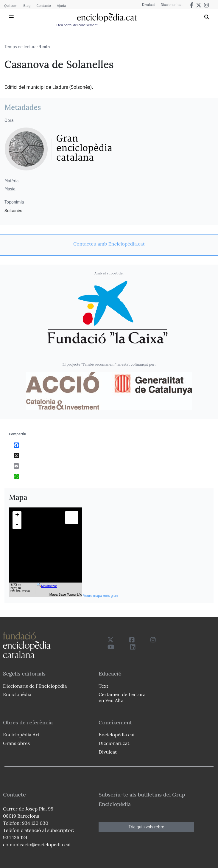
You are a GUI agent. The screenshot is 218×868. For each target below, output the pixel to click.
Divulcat (148, 5)
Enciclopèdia (17, 694)
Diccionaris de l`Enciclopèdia (35, 686)
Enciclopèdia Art (21, 735)
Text (103, 686)
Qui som (11, 6)
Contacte (43, 6)
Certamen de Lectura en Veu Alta (122, 697)
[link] (109, 244)
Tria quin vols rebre (147, 827)
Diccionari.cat (172, 5)
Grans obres (16, 743)
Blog (27, 6)
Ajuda (61, 6)
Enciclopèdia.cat (117, 735)
